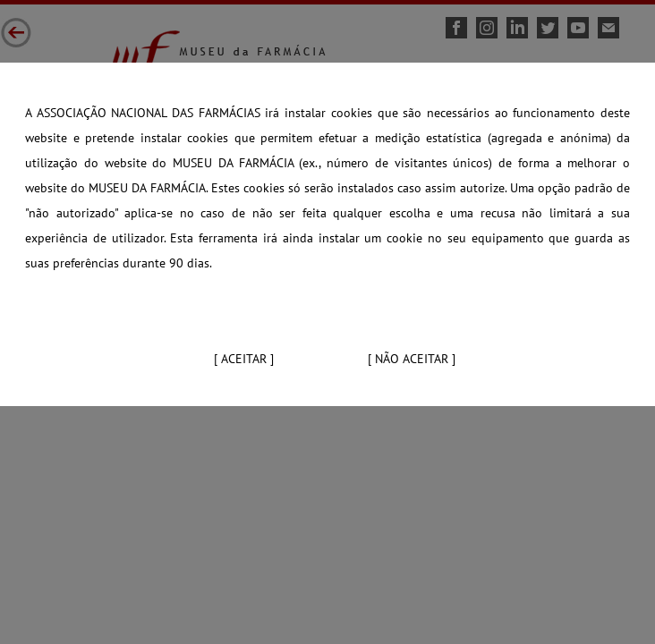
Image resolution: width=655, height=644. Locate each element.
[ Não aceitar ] (412, 359)
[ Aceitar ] (244, 359)
